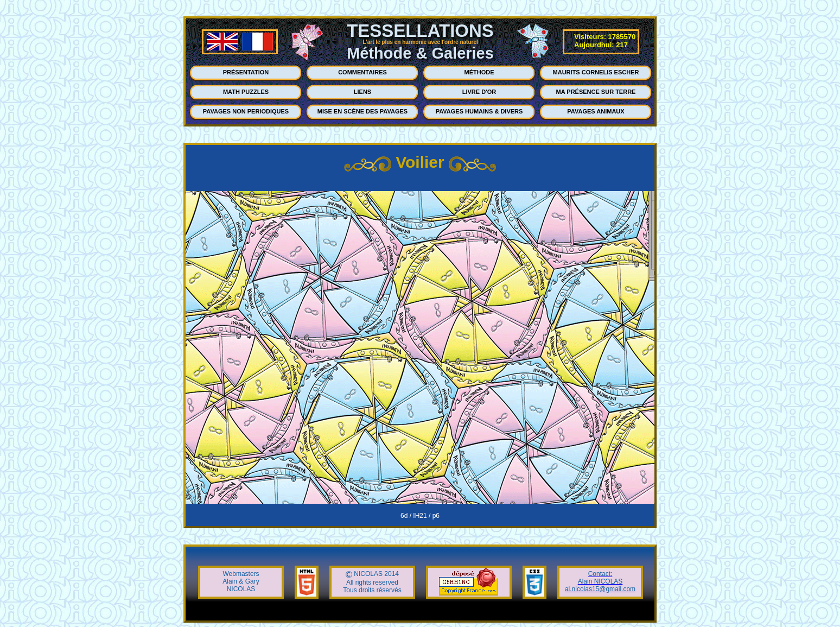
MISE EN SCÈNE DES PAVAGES (362, 111)
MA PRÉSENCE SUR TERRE (596, 92)
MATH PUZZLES (246, 92)
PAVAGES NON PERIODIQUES (246, 111)
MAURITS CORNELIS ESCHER (596, 72)
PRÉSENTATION (246, 72)
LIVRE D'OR (479, 92)
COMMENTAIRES (362, 72)
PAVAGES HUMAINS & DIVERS (479, 111)
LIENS (362, 92)
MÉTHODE (479, 72)
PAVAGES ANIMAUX (596, 111)
